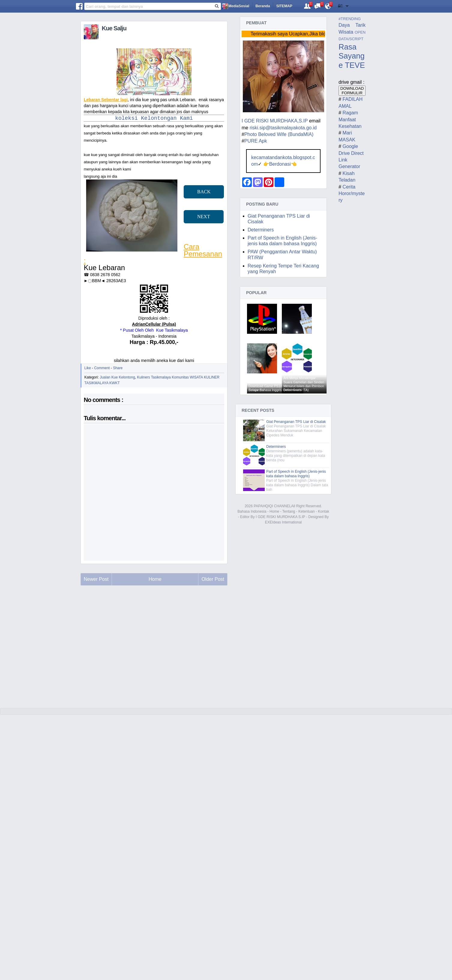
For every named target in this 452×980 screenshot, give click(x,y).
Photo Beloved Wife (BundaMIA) (279, 134)
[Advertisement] (154, 657)
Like (88, 368)
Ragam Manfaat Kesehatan (350, 119)
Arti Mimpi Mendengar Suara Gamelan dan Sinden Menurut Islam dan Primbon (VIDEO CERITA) (304, 384)
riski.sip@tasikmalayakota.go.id (283, 128)
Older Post (213, 579)
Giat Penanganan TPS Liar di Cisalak (296, 422)
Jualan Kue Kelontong (117, 377)
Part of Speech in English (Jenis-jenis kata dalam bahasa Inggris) (296, 474)
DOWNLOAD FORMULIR (352, 91)
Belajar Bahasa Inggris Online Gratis (275, 390)
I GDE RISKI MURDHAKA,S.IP (275, 121)
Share (118, 368)
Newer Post (96, 579)
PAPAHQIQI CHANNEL (272, 506)
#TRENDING (350, 19)
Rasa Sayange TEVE (352, 56)
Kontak (323, 511)
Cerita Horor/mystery (352, 194)
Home (274, 511)
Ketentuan (307, 511)
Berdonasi (280, 164)
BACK (204, 192)
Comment (102, 368)
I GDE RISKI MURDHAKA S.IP (280, 517)
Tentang (289, 511)
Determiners (261, 230)
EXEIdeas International (283, 522)
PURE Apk (256, 141)
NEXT (204, 217)
